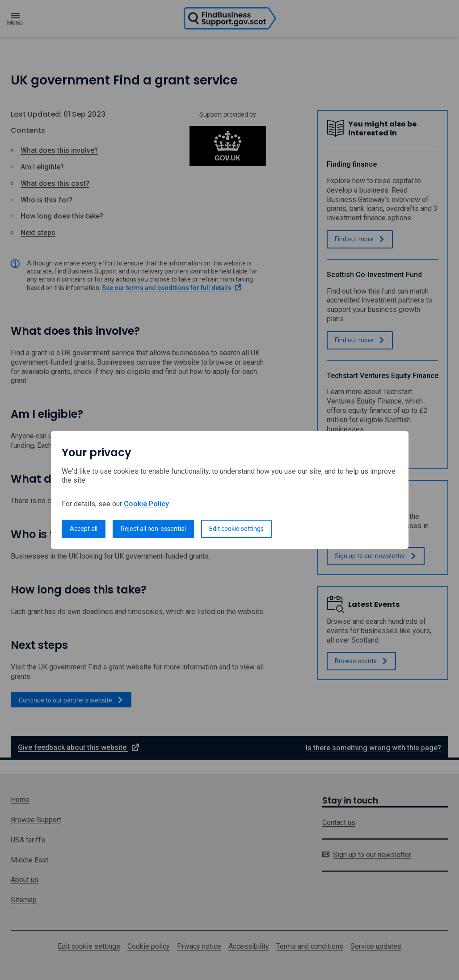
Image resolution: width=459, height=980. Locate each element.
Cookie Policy (146, 504)
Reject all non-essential (153, 529)
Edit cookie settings (236, 529)
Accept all (84, 529)
